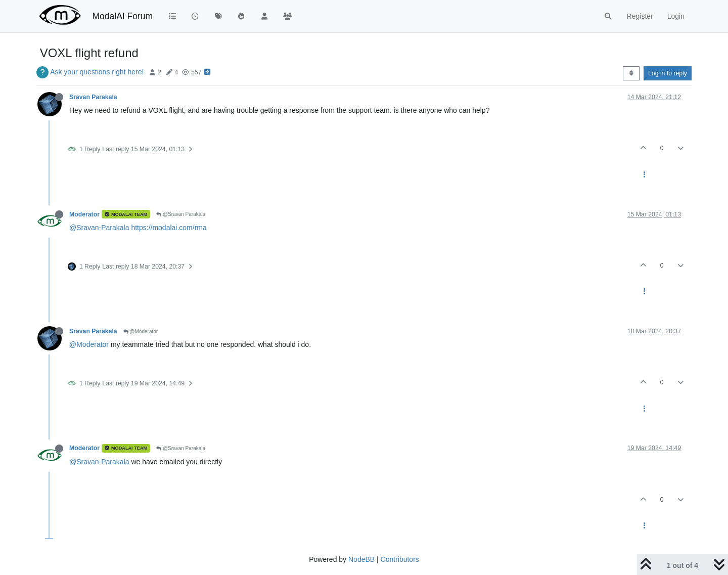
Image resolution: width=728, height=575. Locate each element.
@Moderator (141, 331)
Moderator (84, 214)
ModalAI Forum (122, 16)
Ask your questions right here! (97, 72)
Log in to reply (668, 73)
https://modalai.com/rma (169, 228)
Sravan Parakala (93, 97)
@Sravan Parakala (181, 214)
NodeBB (361, 559)
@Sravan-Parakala (99, 228)
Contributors (400, 559)
